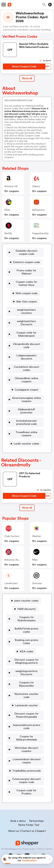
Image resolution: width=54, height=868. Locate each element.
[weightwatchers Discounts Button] (25, 323)
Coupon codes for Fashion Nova (26, 283)
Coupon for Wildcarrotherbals (26, 738)
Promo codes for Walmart (26, 272)
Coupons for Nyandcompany (26, 619)
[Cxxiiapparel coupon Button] (25, 390)
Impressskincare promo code (26, 727)
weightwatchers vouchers (26, 311)
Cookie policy (29, 860)
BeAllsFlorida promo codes (26, 630)
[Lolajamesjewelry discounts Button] (25, 357)
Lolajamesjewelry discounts (26, 357)
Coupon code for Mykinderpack (26, 334)
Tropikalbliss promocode (26, 771)
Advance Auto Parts (16, 560)
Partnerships (36, 821)
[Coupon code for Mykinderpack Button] (25, 334)
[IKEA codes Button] (25, 651)
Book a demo (18, 821)
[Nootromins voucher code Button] (25, 696)
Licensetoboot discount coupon (26, 761)
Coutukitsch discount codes (26, 368)
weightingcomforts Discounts (26, 673)
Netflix (8, 233)
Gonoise (37, 583)
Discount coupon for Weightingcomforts (26, 661)
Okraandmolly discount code (26, 346)
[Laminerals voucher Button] (25, 705)
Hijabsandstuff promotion (26, 411)
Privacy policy (29, 849)
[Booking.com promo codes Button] (25, 642)
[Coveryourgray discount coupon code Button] (25, 781)
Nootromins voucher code (26, 696)
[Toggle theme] (50, 5)
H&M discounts (26, 609)
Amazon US (11, 186)
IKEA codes (26, 651)
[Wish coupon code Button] (25, 293)
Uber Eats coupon (26, 302)
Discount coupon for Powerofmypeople (26, 715)
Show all (27, 508)
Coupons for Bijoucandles (26, 684)
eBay (7, 210)
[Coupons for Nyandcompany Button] (25, 619)
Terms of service (45, 849)
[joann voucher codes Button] (25, 601)
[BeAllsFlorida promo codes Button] (25, 630)
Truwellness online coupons (26, 434)
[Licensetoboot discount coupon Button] (25, 761)
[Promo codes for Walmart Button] (25, 272)
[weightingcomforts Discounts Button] (25, 673)
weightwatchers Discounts (26, 323)
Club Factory (12, 536)
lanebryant (11, 583)
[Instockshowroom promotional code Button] (25, 422)
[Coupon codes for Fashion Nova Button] (25, 283)
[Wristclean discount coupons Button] (25, 749)
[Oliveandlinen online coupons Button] (25, 380)
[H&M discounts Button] (25, 609)
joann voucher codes (26, 601)
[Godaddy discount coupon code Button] (25, 252)
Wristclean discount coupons (26, 749)
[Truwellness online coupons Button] (25, 434)
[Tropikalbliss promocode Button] (25, 771)
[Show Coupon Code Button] (24, 66)
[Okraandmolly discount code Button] (25, 346)
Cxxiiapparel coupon (26, 390)
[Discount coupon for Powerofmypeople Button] (25, 715)
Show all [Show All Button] (27, 78)
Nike (35, 560)
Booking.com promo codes (26, 642)
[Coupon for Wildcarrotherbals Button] (25, 738)
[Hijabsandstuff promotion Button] (25, 411)
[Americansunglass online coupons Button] (25, 400)
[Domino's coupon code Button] (25, 262)
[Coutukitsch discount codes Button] (25, 368)
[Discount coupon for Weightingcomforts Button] (25, 661)
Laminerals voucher (26, 705)
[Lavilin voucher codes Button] (25, 444)
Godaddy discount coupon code (26, 252)
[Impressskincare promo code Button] (25, 727)
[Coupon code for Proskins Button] (25, 792)
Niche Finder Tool (29, 825)
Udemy (36, 186)
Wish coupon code (26, 293)
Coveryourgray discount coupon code (26, 781)
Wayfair (37, 536)
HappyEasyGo (40, 233)
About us (14, 831)
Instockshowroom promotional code (26, 422)
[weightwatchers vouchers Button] (25, 311)
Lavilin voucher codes (26, 444)
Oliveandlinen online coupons (26, 380)
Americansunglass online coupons (26, 400)
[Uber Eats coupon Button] (25, 302)
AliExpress (38, 210)
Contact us (28, 831)
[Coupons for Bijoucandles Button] (25, 684)
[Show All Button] (27, 508)
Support (41, 831)
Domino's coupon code (26, 262)
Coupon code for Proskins (26, 792)
